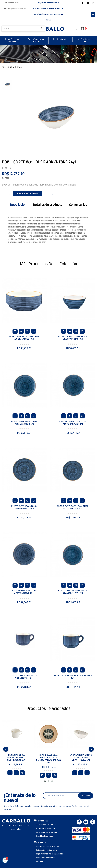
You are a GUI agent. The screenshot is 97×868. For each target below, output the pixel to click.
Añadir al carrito (28, 193)
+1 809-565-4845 (12, 3)
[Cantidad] (7, 193)
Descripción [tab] (18, 205)
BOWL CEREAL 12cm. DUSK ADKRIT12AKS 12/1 (73, 338)
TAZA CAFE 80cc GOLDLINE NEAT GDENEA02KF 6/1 (16, 758)
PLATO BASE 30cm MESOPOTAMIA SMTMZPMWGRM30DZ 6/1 (48, 759)
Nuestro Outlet (60, 39)
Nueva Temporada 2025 (36, 40)
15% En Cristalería (85, 40)
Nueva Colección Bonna (12, 40)
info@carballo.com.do (17, 9)
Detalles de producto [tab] (48, 205)
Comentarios (78, 205)
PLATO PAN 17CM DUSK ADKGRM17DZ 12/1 (24, 592)
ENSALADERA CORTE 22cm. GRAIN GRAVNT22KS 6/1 (81, 758)
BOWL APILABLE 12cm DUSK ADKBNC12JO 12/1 (24, 338)
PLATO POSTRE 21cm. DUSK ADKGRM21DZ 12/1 (73, 592)
